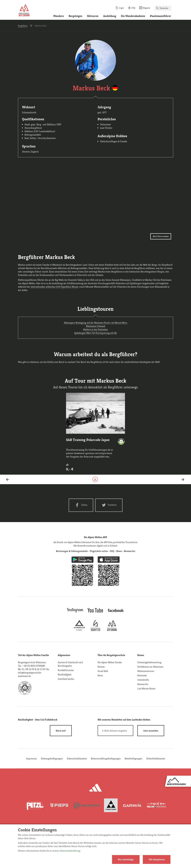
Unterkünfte (143, 680)
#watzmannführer (161, 16)
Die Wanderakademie (133, 16)
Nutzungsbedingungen (52, 758)
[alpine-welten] (79, 630)
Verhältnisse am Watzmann (150, 667)
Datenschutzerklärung (70, 851)
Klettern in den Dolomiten (95, 329)
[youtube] (96, 613)
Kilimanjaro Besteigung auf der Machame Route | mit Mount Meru (96, 323)
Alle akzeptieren (157, 859)
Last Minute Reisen (146, 688)
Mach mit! (61, 731)
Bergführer (23, 26)
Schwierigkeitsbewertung (149, 662)
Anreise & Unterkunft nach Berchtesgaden (70, 664)
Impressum (31, 758)
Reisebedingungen (133, 758)
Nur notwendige (126, 859)
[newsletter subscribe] (151, 731)
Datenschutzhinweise (77, 758)
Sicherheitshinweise (156, 758)
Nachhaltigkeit (65, 674)
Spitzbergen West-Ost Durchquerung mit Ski (95, 333)
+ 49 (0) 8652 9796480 (34, 666)
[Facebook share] (81, 505)
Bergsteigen (75, 16)
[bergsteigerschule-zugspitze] (96, 630)
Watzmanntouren (146, 671)
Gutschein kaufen (66, 679)
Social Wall (103, 671)
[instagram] (75, 613)
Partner (101, 667)
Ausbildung (110, 16)
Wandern (59, 16)
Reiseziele (142, 675)
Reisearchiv (143, 684)
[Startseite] (24, 11)
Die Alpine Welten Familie (110, 662)
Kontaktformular (66, 670)
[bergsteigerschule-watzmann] (112, 630)
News (100, 675)
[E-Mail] (116, 731)
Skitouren (93, 16)
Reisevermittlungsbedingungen (106, 758)
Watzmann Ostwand (96, 326)
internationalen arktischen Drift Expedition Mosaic (54, 287)
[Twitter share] (109, 505)
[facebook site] (116, 612)
